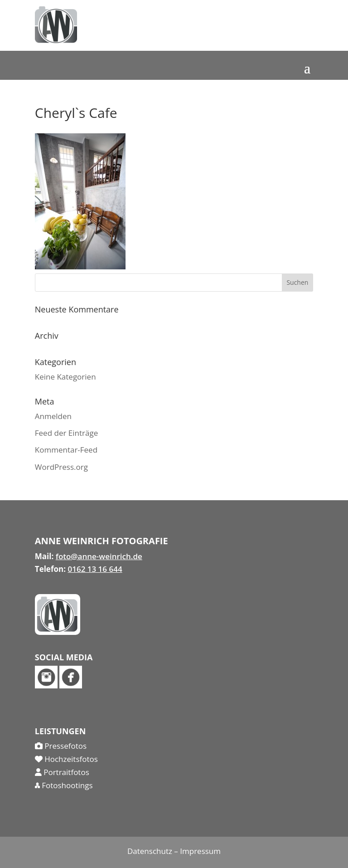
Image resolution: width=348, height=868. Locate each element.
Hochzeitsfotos (66, 759)
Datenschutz (150, 851)
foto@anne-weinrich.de (99, 556)
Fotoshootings (64, 785)
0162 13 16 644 (95, 569)
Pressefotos (61, 746)
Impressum (200, 851)
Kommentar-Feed (66, 450)
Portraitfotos (62, 772)
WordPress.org (61, 467)
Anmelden (53, 416)
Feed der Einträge (66, 433)
